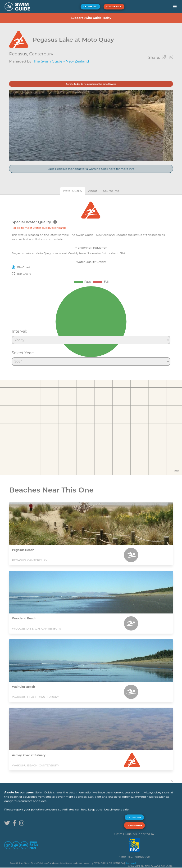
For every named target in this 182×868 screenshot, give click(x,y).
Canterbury (41, 54)
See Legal (130, 863)
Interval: (19, 331)
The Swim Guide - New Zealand (61, 61)
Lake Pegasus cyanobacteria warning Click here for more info (91, 169)
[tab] (73, 191)
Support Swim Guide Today (91, 18)
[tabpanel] (91, 282)
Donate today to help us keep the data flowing (91, 84)
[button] (175, 7)
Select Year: (23, 353)
